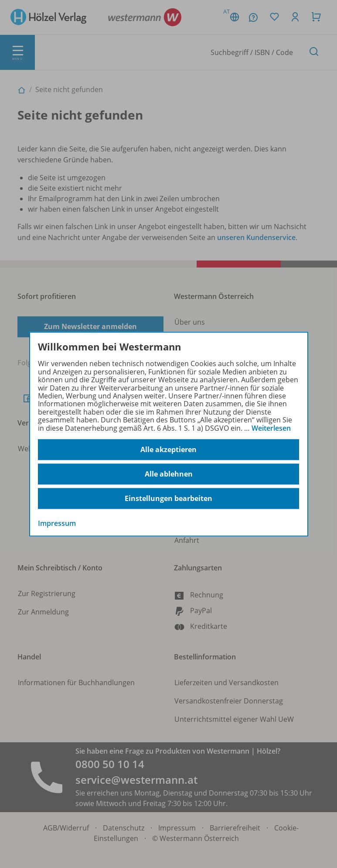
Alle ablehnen (169, 474)
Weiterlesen (271, 428)
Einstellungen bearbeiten (168, 498)
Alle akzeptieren (168, 449)
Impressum (57, 523)
